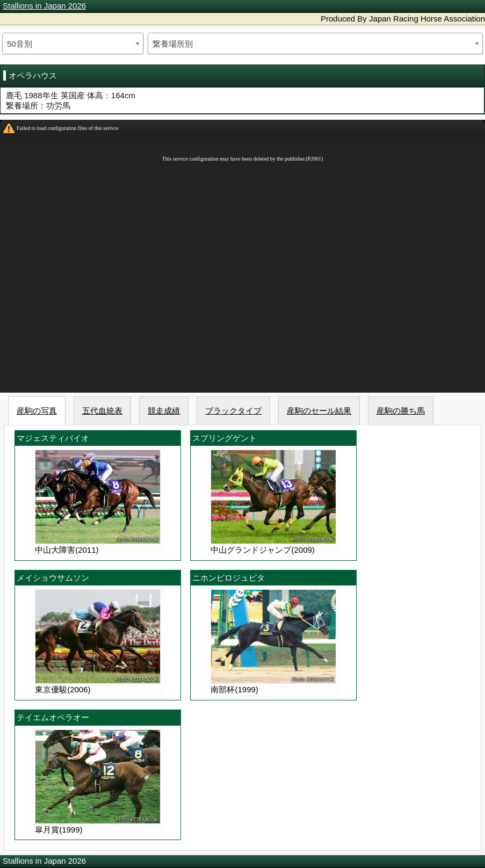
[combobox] (73, 44)
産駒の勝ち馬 (401, 411)
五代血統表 (102, 411)
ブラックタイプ (233, 411)
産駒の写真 (37, 411)
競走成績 (164, 411)
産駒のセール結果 (319, 411)
